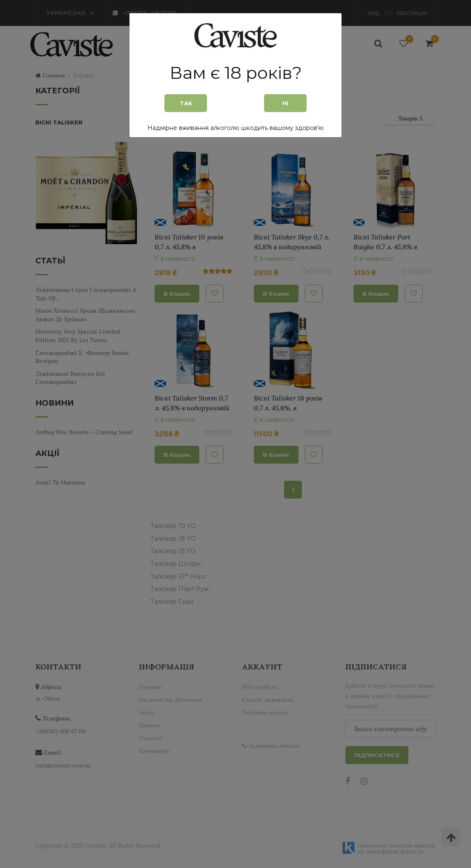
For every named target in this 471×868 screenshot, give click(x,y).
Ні (285, 103)
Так (186, 103)
